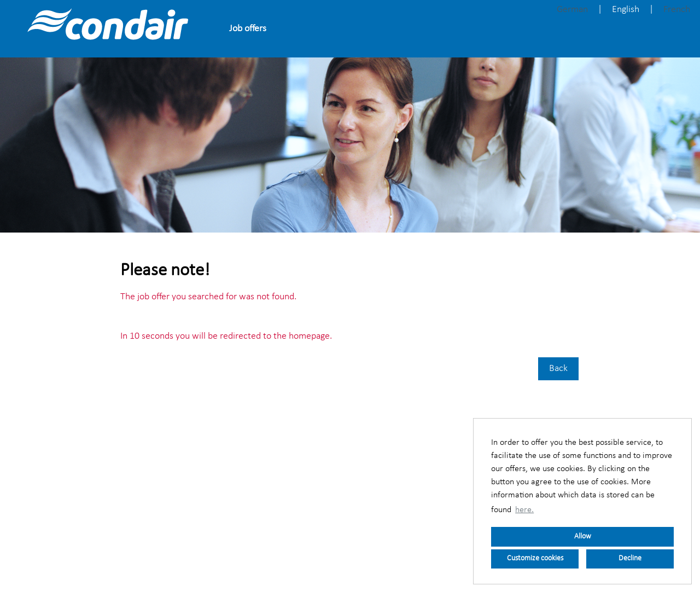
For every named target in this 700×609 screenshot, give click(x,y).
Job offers (248, 29)
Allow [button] (583, 536)
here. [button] (524, 510)
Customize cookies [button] (535, 558)
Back (558, 369)
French (677, 10)
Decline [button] (630, 558)
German (572, 10)
